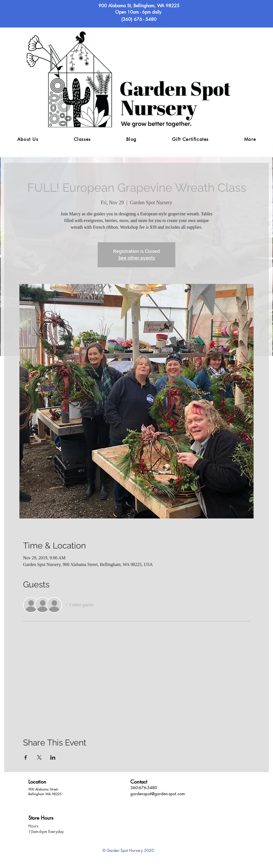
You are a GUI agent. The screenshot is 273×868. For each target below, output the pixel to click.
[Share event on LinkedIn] (53, 757)
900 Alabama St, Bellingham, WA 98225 (139, 6)
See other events (137, 258)
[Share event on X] (39, 757)
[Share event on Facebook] (26, 757)
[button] (250, 140)
